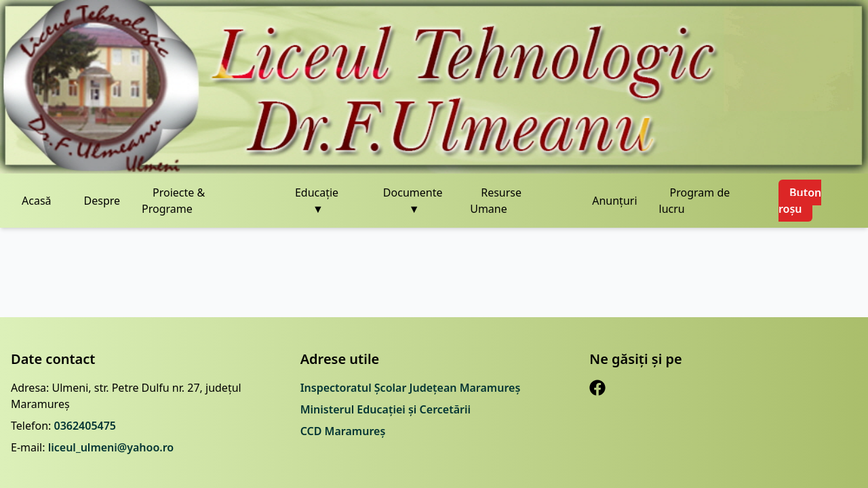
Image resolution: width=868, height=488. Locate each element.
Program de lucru (695, 201)
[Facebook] (597, 388)
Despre (102, 201)
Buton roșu (800, 201)
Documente (413, 201)
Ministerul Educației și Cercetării (386, 409)
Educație (317, 201)
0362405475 (85, 426)
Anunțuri (614, 201)
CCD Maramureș (343, 431)
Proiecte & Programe (173, 201)
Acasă (37, 201)
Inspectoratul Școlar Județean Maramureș (411, 388)
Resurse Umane (496, 201)
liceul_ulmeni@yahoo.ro (111, 447)
